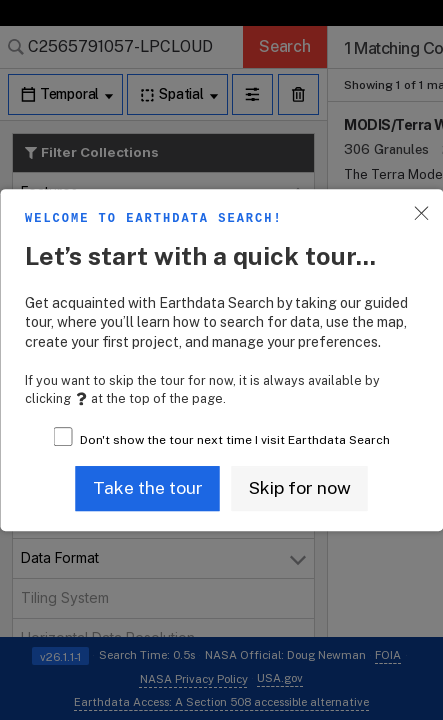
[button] (148, 488)
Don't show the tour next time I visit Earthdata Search (235, 440)
